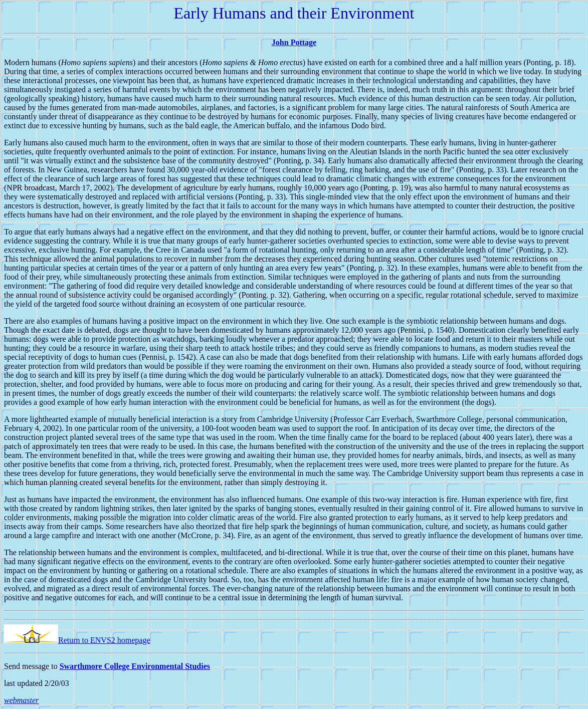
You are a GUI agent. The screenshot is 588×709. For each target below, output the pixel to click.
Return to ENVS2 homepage (77, 640)
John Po (286, 42)
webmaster (21, 700)
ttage (308, 42)
